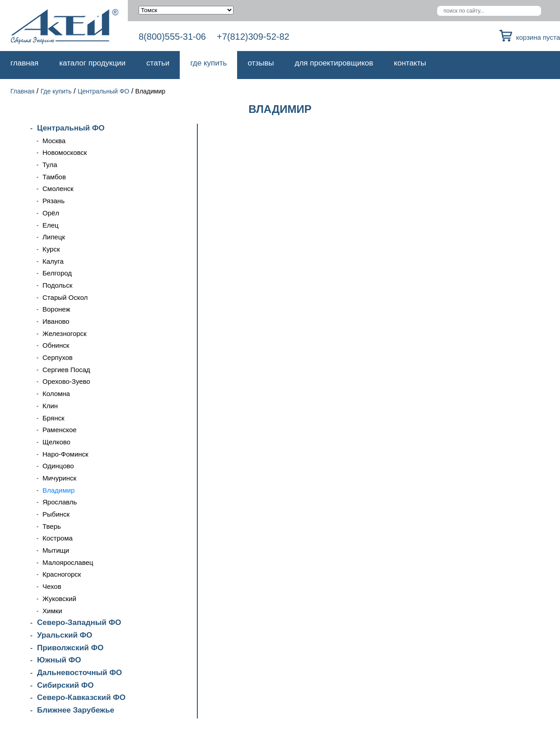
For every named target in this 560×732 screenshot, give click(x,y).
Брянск (54, 418)
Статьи (158, 63)
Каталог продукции (92, 63)
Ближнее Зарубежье (76, 710)
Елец (51, 225)
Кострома (58, 538)
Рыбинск (56, 514)
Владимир (58, 490)
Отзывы (261, 63)
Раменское (60, 430)
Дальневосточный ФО (79, 673)
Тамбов (54, 177)
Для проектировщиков (334, 63)
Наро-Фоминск (65, 454)
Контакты (410, 63)
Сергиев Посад (66, 370)
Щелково (56, 442)
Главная (24, 63)
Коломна (56, 394)
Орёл (51, 213)
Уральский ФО (65, 635)
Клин (50, 406)
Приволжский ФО (70, 648)
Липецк (54, 237)
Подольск (57, 285)
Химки (52, 611)
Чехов (52, 586)
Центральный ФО (103, 91)
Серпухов (58, 357)
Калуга (53, 261)
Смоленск (58, 189)
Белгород (57, 273)
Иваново (56, 321)
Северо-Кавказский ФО (81, 697)
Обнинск (56, 345)
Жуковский (59, 599)
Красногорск (62, 574)
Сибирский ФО (65, 685)
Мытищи (56, 550)
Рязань (54, 201)
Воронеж (56, 309)
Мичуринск (59, 478)
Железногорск (65, 333)
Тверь (52, 526)
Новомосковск (65, 152)
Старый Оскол (65, 297)
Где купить (208, 63)
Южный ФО (59, 660)
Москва (54, 141)
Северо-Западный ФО (79, 622)
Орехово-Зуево (66, 381)
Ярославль (60, 502)
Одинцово (58, 466)
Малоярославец (68, 562)
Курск (51, 249)
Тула (50, 165)
